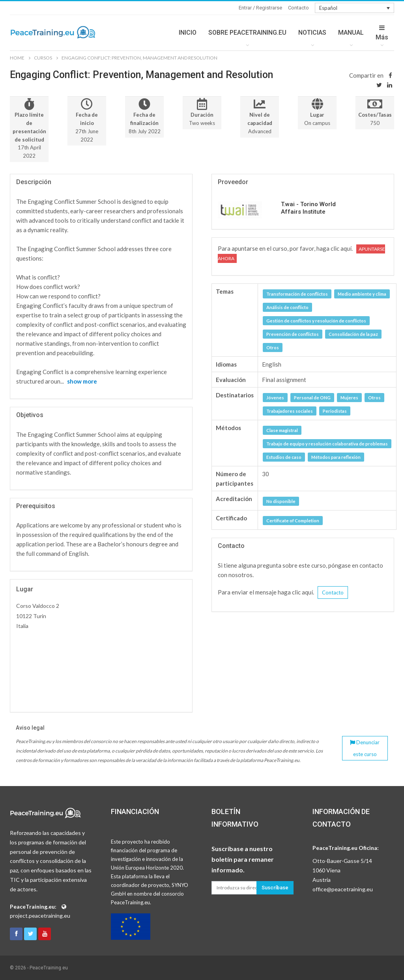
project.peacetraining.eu (40, 916)
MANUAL (351, 33)
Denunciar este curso (365, 748)
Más (382, 33)
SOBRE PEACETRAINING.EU (247, 33)
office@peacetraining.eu (343, 889)
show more (82, 381)
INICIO (188, 33)
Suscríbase (275, 888)
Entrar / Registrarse (260, 8)
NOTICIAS (312, 33)
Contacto (298, 8)
